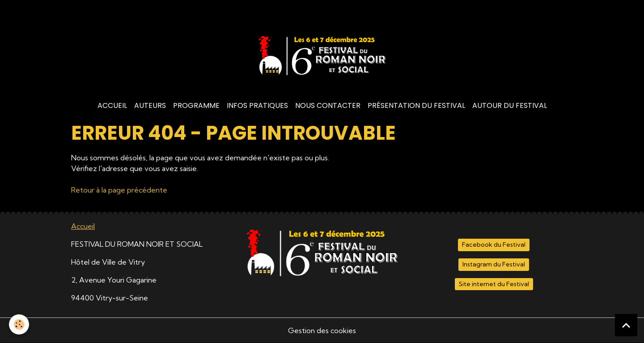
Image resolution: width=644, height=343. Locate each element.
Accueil (112, 105)
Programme (196, 105)
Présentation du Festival (416, 105)
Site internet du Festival (494, 284)
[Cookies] (19, 324)
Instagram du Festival (494, 264)
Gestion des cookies (322, 330)
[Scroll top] (626, 325)
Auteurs (150, 105)
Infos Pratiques (257, 105)
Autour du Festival (510, 105)
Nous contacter (328, 105)
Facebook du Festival (494, 244)
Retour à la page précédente (119, 190)
